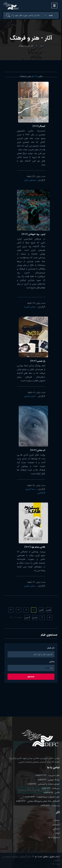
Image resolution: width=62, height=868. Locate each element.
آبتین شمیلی (29, 396)
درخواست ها (54, 837)
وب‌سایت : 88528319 (50, 805)
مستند (57, 820)
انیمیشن (56, 825)
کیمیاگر (39, 126)
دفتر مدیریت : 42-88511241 (47, 775)
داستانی (56, 829)
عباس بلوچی (29, 586)
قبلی (41, 610)
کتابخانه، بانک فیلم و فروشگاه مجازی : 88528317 (38, 801)
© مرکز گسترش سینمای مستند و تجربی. (31, 858)
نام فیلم (51, 648)
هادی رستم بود (35, 547)
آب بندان (38, 450)
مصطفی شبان (30, 180)
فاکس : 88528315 (51, 793)
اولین (49, 610)
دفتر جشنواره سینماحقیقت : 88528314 (42, 797)
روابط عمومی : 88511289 (49, 780)
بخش (52, 662)
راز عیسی (38, 361)
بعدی (35, 617)
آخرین (27, 617)
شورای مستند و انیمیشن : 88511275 (44, 784)
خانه (42, 46)
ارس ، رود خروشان (33, 234)
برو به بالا (55, 864)
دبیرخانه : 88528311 (51, 788)
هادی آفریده (29, 307)
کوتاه (58, 833)
